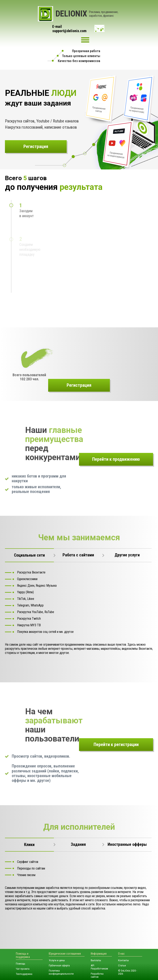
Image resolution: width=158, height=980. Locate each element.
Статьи (122, 965)
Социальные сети (29, 555)
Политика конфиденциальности (61, 972)
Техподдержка (24, 974)
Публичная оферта (59, 965)
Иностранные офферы (127, 844)
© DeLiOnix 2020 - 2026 (128, 972)
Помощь (21, 964)
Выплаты (96, 960)
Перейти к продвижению (116, 459)
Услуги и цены (57, 960)
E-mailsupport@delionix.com (69, 29)
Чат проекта (23, 969)
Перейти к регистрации (116, 744)
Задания (78, 844)
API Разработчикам (99, 967)
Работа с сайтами (78, 555)
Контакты (123, 960)
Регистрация (36, 146)
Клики (29, 845)
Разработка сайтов (97, 975)
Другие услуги (127, 555)
